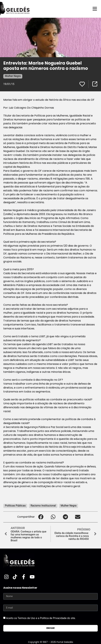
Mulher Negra (13, 76)
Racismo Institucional (43, 506)
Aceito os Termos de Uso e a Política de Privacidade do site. (41, 618)
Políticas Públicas (15, 506)
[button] (41, 517)
